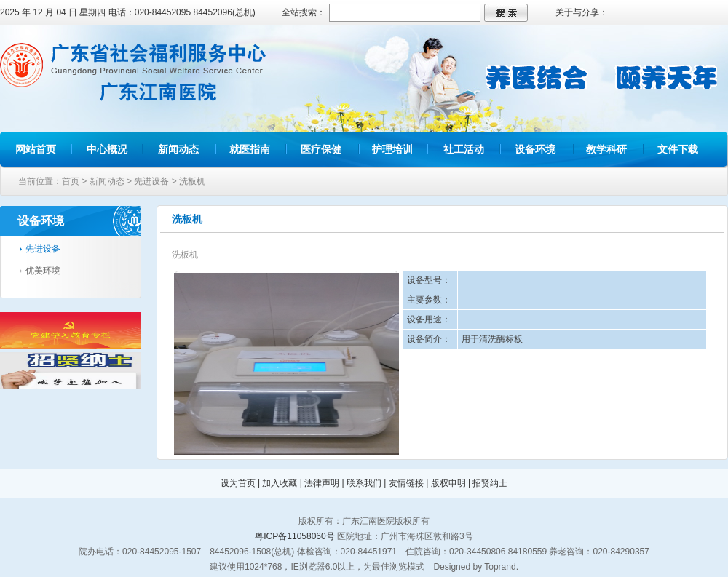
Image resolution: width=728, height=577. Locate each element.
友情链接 (406, 483)
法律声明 (322, 483)
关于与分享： (582, 12)
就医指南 (250, 149)
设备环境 (535, 149)
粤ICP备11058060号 (294, 536)
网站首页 (36, 149)
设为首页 (238, 483)
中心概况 (107, 149)
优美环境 (43, 271)
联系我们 (364, 483)
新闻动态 (178, 149)
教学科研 (606, 149)
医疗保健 (321, 149)
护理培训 (392, 149)
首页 (71, 181)
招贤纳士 (490, 483)
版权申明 (448, 483)
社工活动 (464, 149)
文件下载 (678, 149)
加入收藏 (280, 483)
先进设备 (151, 181)
